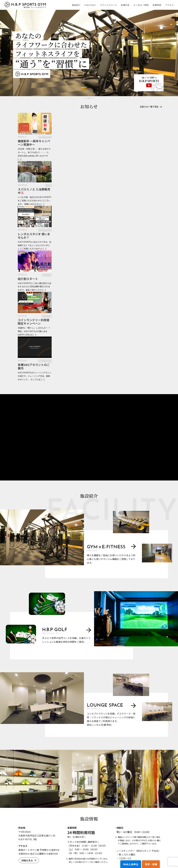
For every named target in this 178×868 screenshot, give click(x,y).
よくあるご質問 (142, 5)
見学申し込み (147, 834)
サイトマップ (155, 855)
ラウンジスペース (110, 5)
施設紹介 (78, 5)
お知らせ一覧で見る (150, 107)
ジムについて (103, 834)
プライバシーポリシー (134, 855)
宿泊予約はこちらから (89, 791)
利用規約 (87, 855)
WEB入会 (146, 830)
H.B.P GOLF (92, 5)
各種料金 (126, 5)
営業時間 (157, 5)
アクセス (169, 5)
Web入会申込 (126, 865)
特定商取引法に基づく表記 (108, 855)
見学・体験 (149, 865)
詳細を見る (28, 640)
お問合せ (39, 852)
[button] (86, 98)
